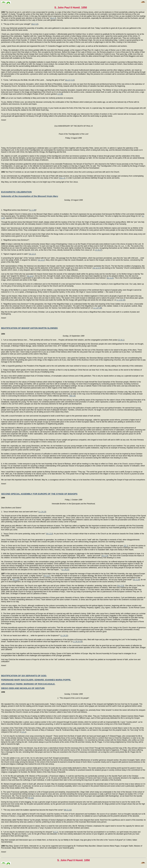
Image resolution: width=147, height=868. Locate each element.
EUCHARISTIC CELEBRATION (16, 192)
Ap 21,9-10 (70, 80)
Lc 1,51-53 (121, 300)
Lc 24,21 (65, 570)
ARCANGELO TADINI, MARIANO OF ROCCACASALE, (28, 684)
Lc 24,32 (64, 636)
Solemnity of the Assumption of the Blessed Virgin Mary (30, 196)
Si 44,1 (121, 340)
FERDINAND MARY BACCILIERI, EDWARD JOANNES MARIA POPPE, (36, 680)
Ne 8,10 (35, 24)
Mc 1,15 (16, 580)
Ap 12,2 (41, 260)
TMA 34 (72, 396)
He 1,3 (62, 178)
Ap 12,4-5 (97, 268)
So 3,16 (136, 580)
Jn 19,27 (98, 250)
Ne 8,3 (53, 18)
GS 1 (126, 546)
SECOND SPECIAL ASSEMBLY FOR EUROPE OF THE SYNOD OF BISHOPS (39, 494)
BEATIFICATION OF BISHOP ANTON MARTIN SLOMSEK (30, 328)
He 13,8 (49, 534)
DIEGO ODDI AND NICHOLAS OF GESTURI (23, 688)
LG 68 (60, 94)
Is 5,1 (23, 732)
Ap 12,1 (32, 254)
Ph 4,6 (31, 798)
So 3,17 (47, 576)
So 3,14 (105, 556)
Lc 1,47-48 (97, 308)
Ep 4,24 (110, 278)
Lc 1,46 (33, 210)
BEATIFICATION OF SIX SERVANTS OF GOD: (24, 676)
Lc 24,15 (42, 512)
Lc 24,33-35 (77, 642)
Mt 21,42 (68, 810)
